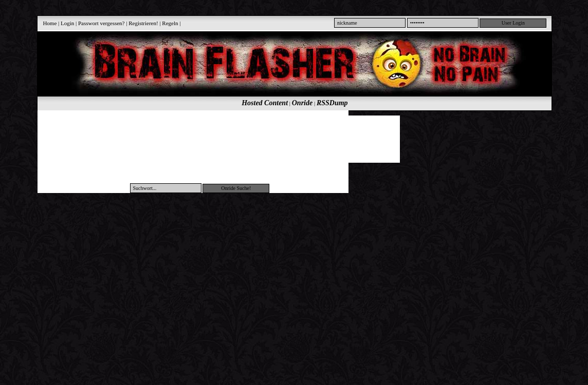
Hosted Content (265, 103)
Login (67, 23)
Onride (302, 103)
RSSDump (332, 103)
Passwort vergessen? (102, 23)
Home (50, 23)
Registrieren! (143, 23)
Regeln (170, 23)
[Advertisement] (289, 139)
